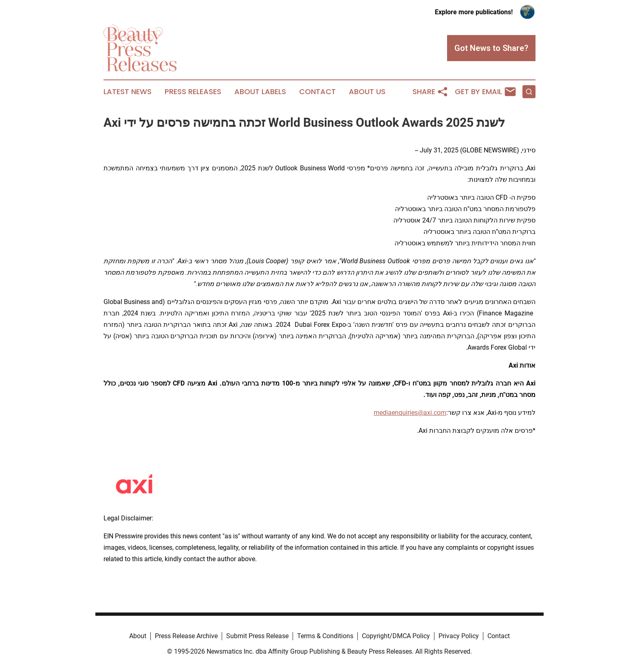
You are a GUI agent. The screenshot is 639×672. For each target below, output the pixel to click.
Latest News (128, 92)
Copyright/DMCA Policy (396, 636)
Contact (317, 92)
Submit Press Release (257, 636)
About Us (367, 92)
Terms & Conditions (325, 636)
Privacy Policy (459, 636)
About (138, 636)
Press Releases (193, 92)
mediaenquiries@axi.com (410, 413)
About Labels (260, 92)
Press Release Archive (186, 636)
